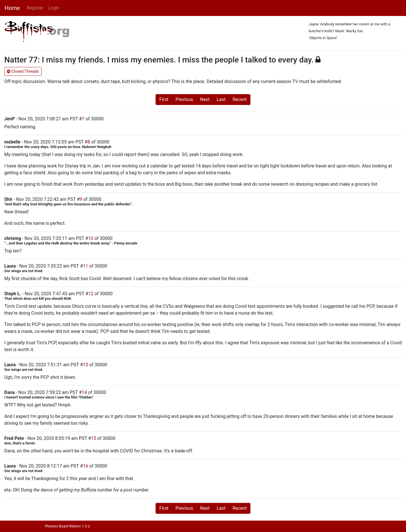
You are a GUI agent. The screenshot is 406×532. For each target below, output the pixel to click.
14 (84, 392)
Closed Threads (23, 71)
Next (205, 99)
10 (91, 238)
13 (85, 365)
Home (12, 8)
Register (35, 8)
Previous (184, 99)
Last (221, 99)
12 (91, 294)
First (164, 99)
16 (85, 466)
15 (93, 438)
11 (85, 266)
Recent (239, 99)
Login (53, 8)
